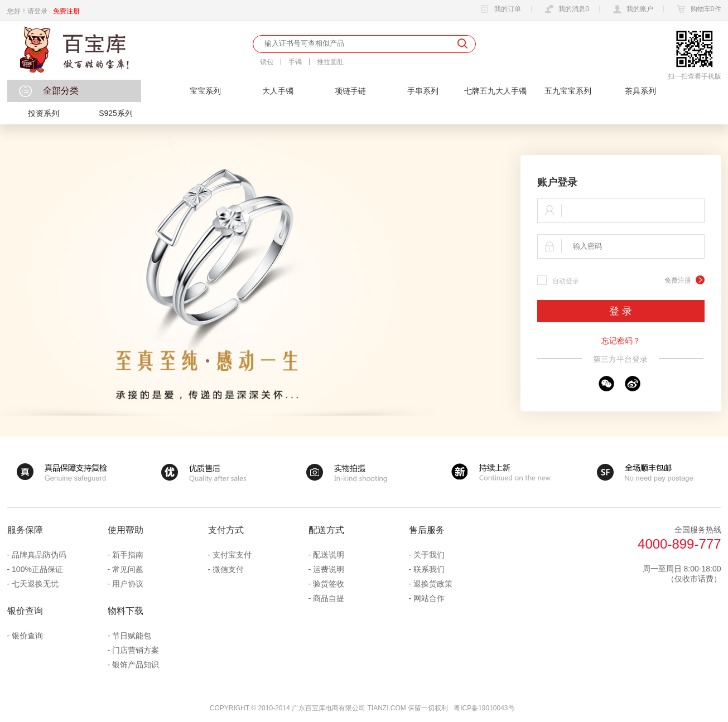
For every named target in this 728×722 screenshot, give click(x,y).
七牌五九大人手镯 (495, 91)
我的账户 (631, 9)
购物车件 (698, 9)
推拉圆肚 (330, 62)
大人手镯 (278, 91)
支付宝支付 (232, 555)
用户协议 (128, 584)
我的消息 (565, 9)
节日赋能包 (132, 636)
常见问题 (128, 569)
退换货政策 (433, 584)
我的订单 (499, 9)
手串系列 (423, 91)
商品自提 (329, 598)
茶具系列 (640, 91)
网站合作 (429, 598)
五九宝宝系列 (568, 91)
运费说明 (329, 569)
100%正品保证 (37, 569)
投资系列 (44, 113)
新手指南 (128, 555)
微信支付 (228, 569)
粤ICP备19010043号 (484, 708)
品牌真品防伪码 (39, 555)
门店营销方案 (136, 650)
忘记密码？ (621, 341)
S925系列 (116, 113)
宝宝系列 (205, 91)
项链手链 (350, 91)
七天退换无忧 (35, 584)
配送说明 (329, 555)
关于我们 (429, 555)
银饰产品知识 (136, 665)
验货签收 (329, 584)
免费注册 (66, 11)
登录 (41, 11)
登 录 (621, 311)
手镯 (295, 62)
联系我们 (429, 569)
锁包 (267, 62)
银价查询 (27, 636)
